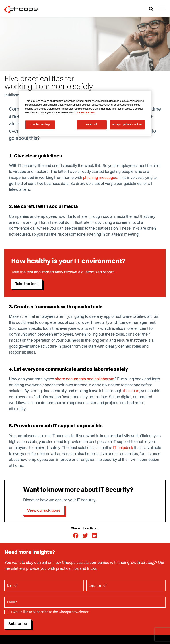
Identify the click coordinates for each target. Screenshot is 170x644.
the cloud (131, 391)
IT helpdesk (123, 448)
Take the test (26, 284)
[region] (85, 113)
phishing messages (100, 178)
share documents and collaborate (85, 379)
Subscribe (18, 624)
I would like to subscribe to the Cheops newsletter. (50, 612)
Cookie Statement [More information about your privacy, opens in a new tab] (85, 113)
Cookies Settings (40, 125)
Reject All (92, 125)
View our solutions (44, 511)
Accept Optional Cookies (127, 125)
